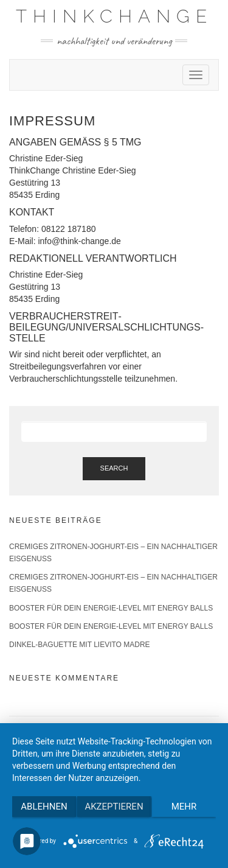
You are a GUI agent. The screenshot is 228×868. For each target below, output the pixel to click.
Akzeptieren (114, 807)
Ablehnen (44, 807)
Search (114, 468)
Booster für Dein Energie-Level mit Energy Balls (111, 608)
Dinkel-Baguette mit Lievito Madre (80, 645)
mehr (184, 807)
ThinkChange (114, 16)
